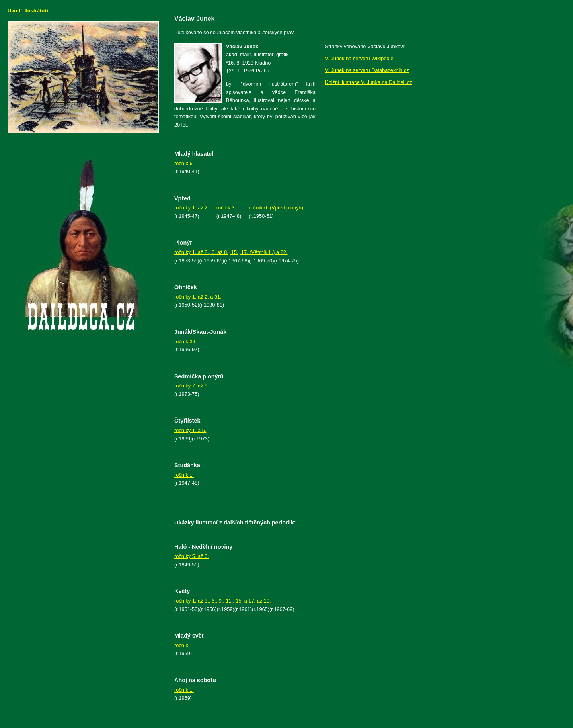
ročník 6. (184, 163)
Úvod (14, 11)
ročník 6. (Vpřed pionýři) (276, 208)
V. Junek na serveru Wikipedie (359, 58)
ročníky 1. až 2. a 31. (198, 297)
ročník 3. (226, 208)
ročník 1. (184, 475)
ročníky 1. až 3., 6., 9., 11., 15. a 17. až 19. (223, 601)
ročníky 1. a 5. (190, 430)
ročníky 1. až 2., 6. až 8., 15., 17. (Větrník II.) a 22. (231, 252)
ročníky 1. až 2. (192, 208)
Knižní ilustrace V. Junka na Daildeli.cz (369, 82)
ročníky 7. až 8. (192, 386)
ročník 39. (185, 341)
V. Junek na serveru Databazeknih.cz (367, 70)
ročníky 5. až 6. (192, 556)
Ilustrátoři (36, 11)
